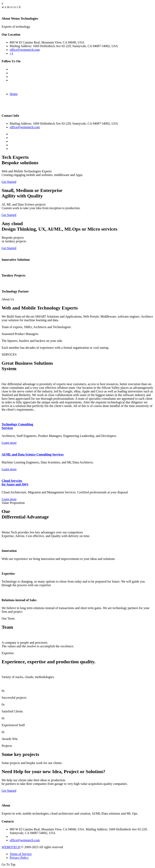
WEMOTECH (11, 847)
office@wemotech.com (25, 50)
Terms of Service (21, 854)
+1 (11, 53)
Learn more (9, 443)
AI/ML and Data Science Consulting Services (33, 454)
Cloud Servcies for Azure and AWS (15, 483)
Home (14, 94)
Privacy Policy (19, 858)
